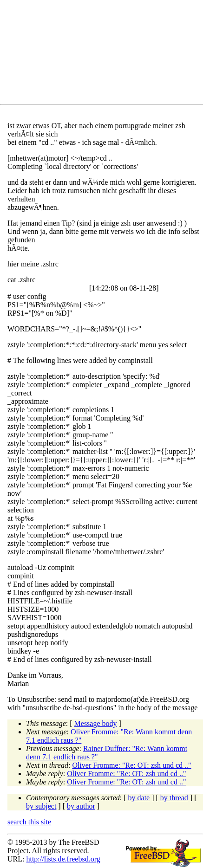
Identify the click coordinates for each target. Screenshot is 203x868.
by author (81, 806)
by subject (41, 806)
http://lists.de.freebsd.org (63, 859)
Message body (96, 723)
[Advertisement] (105, 54)
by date (139, 798)
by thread (174, 798)
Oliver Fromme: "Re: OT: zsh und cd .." (131, 765)
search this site (29, 822)
